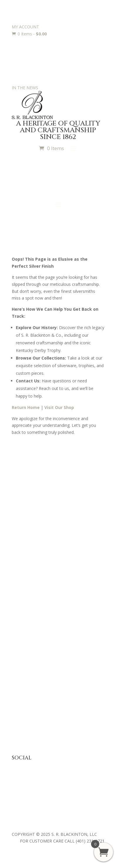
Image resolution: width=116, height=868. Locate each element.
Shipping (20, 721)
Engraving (21, 648)
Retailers (20, 539)
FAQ (16, 694)
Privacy (19, 703)
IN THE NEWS (25, 88)
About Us (21, 494)
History (19, 512)
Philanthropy (24, 521)
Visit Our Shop (59, 407)
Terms (18, 730)
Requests (21, 658)
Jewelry (19, 594)
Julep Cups (22, 585)
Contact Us (22, 530)
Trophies (20, 640)
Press (17, 503)
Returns (19, 712)
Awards (19, 631)
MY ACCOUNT (25, 27)
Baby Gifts (22, 576)
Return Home (26, 407)
